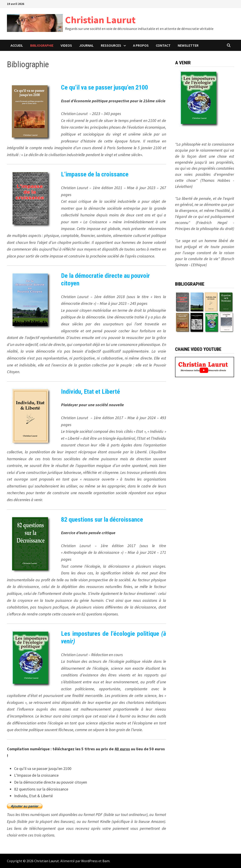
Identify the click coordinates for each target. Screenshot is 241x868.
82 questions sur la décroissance (102, 520)
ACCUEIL (17, 45)
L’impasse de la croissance (95, 174)
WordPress (89, 861)
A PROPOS (141, 45)
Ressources (111, 45)
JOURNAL (86, 45)
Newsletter (188, 45)
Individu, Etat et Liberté (91, 392)
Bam (106, 861)
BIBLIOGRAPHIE (42, 45)
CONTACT (163, 45)
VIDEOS (66, 45)
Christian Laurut (100, 20)
